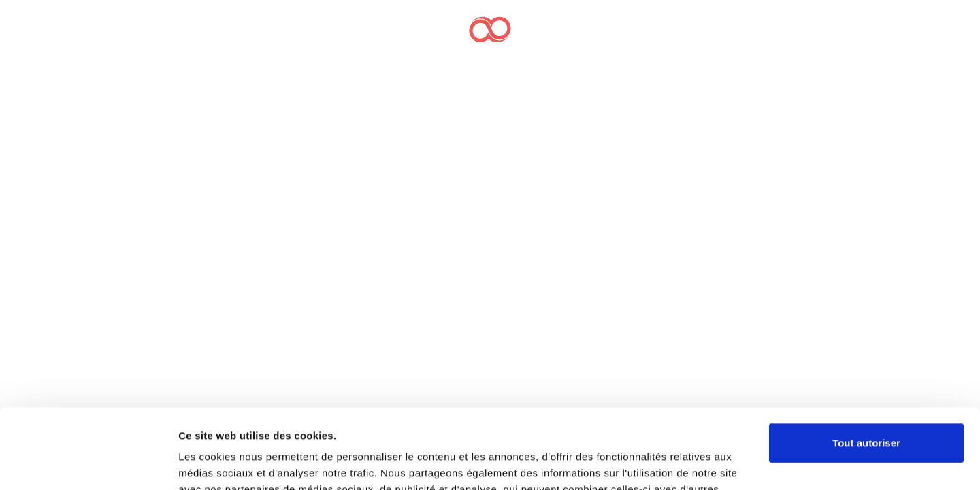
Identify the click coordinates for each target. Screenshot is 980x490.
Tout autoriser (866, 363)
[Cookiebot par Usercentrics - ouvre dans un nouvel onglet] (88, 463)
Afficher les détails (224, 463)
